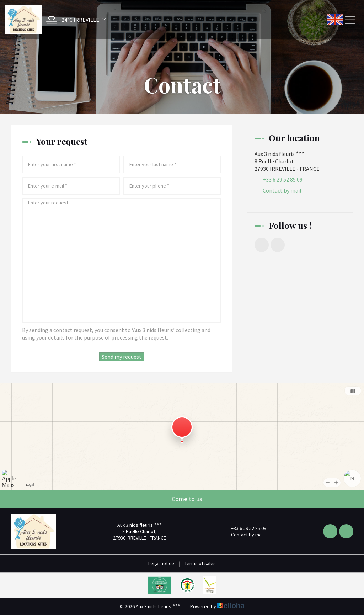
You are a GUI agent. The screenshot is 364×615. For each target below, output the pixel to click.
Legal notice (161, 563)
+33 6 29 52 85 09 (245, 528)
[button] (74, 20)
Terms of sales (200, 563)
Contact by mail (282, 190)
